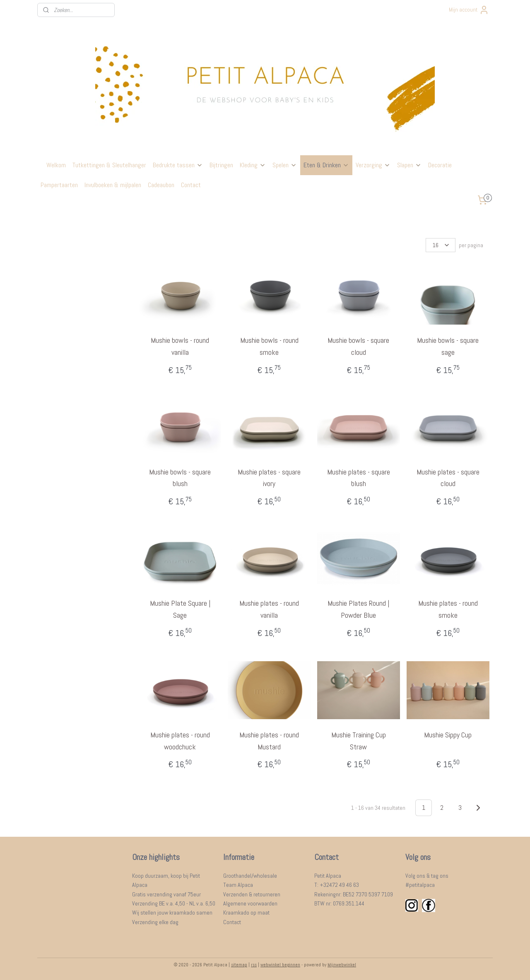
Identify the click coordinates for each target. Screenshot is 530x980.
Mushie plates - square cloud (448, 478)
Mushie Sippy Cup (448, 735)
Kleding (253, 165)
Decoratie (440, 165)
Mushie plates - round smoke (448, 609)
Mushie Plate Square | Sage (180, 609)
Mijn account (469, 10)
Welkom (56, 165)
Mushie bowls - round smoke (269, 346)
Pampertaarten (59, 185)
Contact (191, 185)
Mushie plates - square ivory (269, 478)
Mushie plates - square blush (359, 478)
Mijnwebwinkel (342, 965)
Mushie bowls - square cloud (358, 346)
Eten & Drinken (326, 165)
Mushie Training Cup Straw (359, 741)
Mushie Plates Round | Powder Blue (358, 609)
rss (254, 965)
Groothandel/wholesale (250, 876)
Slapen (409, 165)
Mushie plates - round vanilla (269, 609)
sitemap (239, 965)
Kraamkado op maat (246, 913)
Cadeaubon (161, 185)
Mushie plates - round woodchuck (180, 741)
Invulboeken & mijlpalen (113, 185)
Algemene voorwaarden (250, 903)
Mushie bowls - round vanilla (180, 346)
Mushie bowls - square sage (448, 346)
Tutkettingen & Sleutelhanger (109, 165)
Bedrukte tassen (178, 165)
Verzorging (373, 165)
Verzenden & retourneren (252, 894)
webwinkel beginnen (280, 965)
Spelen (285, 165)
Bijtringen (221, 165)
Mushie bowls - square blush (180, 478)
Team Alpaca (238, 885)
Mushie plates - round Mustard (269, 741)
